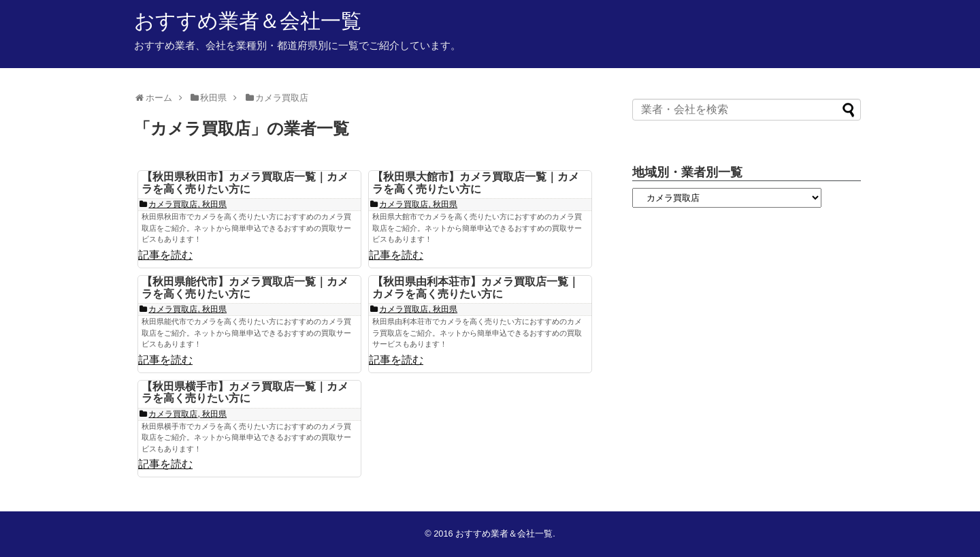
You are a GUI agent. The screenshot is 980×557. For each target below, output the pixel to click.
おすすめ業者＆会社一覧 (248, 21)
